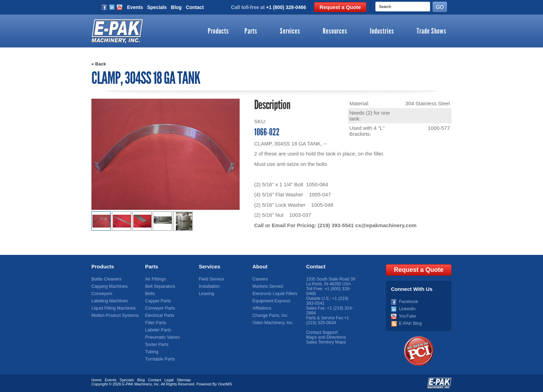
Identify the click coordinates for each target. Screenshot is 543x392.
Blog (176, 7)
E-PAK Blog (410, 323)
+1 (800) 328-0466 (286, 7)
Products (218, 32)
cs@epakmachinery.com (385, 225)
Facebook (408, 301)
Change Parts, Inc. (270, 315)
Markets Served (267, 286)
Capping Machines (109, 286)
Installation (209, 286)
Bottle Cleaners (106, 279)
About (260, 266)
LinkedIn (407, 308)
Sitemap (184, 379)
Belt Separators (159, 286)
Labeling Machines (109, 301)
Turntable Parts (159, 359)
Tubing (151, 352)
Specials (157, 7)
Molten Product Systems (114, 315)
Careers (260, 279)
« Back (99, 64)
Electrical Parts (159, 315)
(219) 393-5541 (335, 225)
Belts (150, 294)
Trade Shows (431, 32)
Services (290, 32)
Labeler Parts (157, 330)
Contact (195, 7)
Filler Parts (155, 323)
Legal (169, 379)
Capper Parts (157, 301)
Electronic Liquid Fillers (274, 294)
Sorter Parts (156, 345)
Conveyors (101, 294)
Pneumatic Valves (162, 337)
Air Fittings (155, 279)
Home (96, 379)
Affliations (261, 308)
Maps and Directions (325, 337)
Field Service (211, 279)
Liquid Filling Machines (112, 308)
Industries (382, 32)
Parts (251, 32)
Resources (335, 32)
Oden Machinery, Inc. (272, 323)
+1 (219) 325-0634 (327, 320)
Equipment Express (270, 301)
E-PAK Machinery (137, 383)
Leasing (206, 294)
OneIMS (225, 383)
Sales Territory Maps (325, 342)
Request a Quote (340, 7)
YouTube (407, 315)
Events (135, 7)
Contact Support (321, 332)
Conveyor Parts (159, 308)
